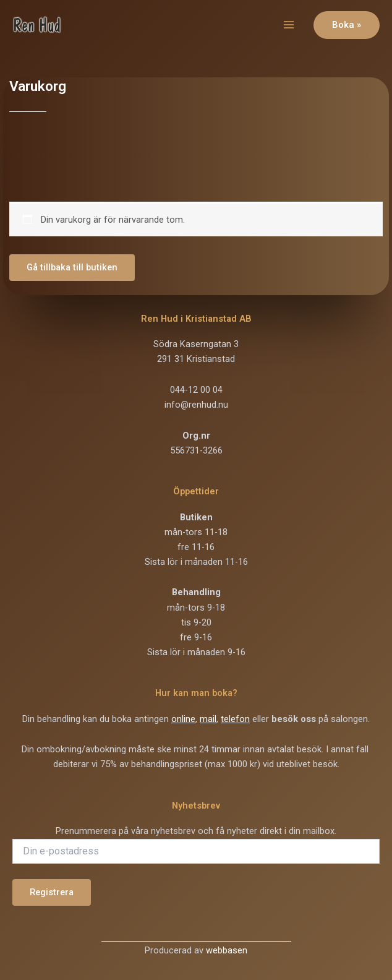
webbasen (227, 950)
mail (208, 719)
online (183, 719)
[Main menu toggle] (289, 25)
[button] (347, 25)
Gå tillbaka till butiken (72, 267)
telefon (235, 719)
